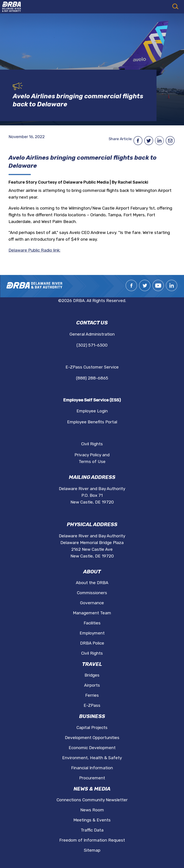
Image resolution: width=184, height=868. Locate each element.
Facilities (92, 623)
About (92, 572)
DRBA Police (92, 643)
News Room (92, 810)
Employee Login (92, 411)
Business (92, 716)
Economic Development (92, 748)
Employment (92, 633)
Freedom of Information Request (92, 840)
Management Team (92, 613)
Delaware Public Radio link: (34, 250)
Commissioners (92, 593)
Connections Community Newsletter (92, 800)
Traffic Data (92, 830)
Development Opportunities (92, 738)
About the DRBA (92, 583)
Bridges (92, 675)
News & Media (92, 789)
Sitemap (92, 850)
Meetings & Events (92, 820)
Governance (92, 603)
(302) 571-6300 (92, 345)
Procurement (92, 778)
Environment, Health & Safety (92, 758)
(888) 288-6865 (92, 378)
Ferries (92, 695)
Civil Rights (92, 444)
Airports (92, 685)
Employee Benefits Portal (92, 422)
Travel (92, 664)
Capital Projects (92, 728)
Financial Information (92, 768)
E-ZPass (92, 705)
